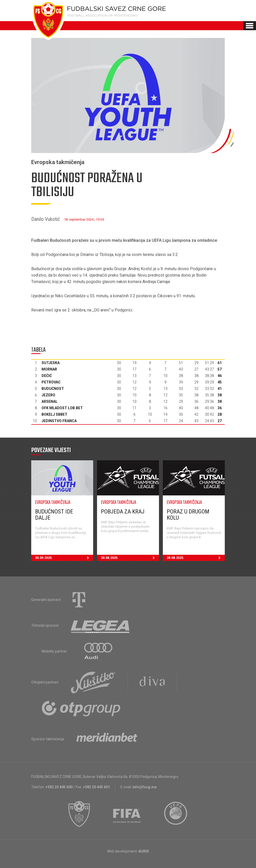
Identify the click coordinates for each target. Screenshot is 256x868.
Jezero (48, 395)
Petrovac (51, 382)
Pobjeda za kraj (123, 512)
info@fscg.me (145, 787)
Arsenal (50, 401)
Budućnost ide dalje (54, 515)
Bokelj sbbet (54, 414)
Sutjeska (51, 363)
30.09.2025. (64, 558)
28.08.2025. (196, 558)
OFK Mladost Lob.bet (62, 408)
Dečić (47, 376)
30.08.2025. (130, 558)
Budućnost (53, 389)
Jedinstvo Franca (59, 421)
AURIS (144, 851)
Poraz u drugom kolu (188, 515)
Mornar (49, 369)
